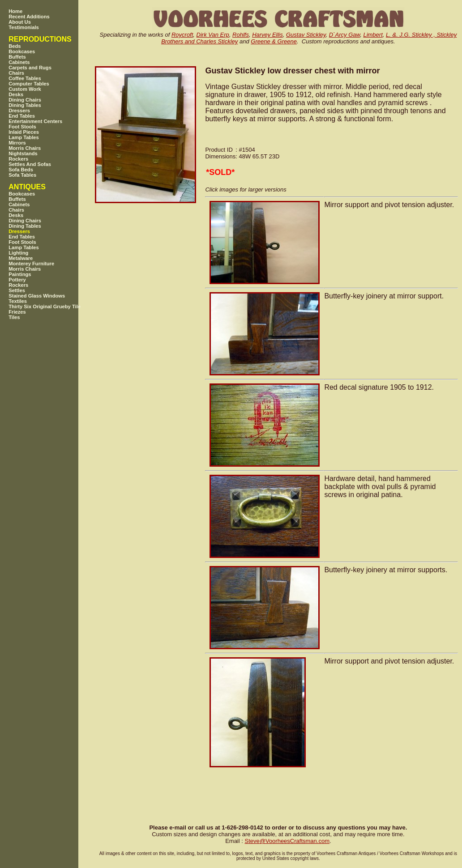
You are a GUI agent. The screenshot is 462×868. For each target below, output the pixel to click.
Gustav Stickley (306, 35)
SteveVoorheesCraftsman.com (287, 841)
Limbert (373, 35)
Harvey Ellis (267, 35)
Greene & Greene (274, 41)
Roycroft (182, 35)
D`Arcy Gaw (344, 35)
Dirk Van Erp (213, 35)
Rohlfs (241, 35)
